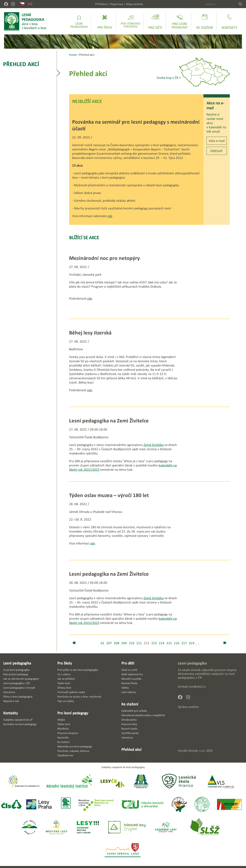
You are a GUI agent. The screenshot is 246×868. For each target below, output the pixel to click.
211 (139, 643)
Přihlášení (102, 4)
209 (124, 643)
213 (154, 643)
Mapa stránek (135, 4)
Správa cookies (188, 707)
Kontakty (11, 713)
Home (73, 55)
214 (162, 643)
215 (169, 643)
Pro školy (65, 663)
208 (117, 643)
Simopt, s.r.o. (197, 751)
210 (132, 643)
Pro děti (128, 663)
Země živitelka (153, 445)
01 (103, 643)
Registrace (117, 4)
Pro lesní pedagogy (73, 713)
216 (177, 643)
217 (184, 643)
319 (192, 643)
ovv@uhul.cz (197, 686)
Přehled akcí (21, 64)
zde (110, 216)
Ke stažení (130, 704)
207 (109, 643)
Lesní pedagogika (17, 663)
